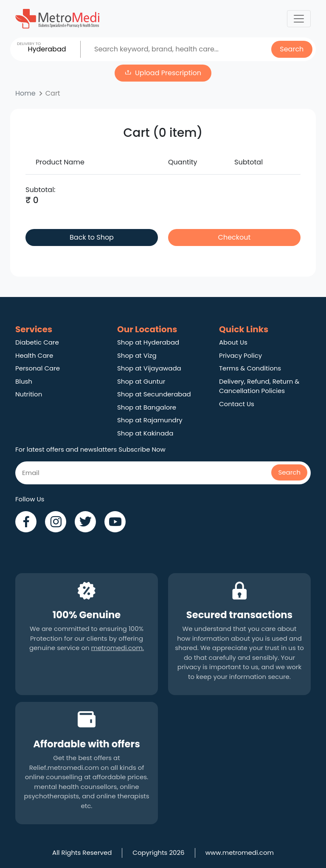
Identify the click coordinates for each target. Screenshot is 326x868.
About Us (233, 342)
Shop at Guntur (141, 381)
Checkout (235, 237)
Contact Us (237, 404)
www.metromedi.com (240, 852)
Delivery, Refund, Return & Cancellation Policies (259, 386)
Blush (24, 381)
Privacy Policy (240, 355)
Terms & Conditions (250, 368)
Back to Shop (92, 237)
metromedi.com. (118, 648)
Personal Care (38, 368)
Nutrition (29, 394)
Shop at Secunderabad (154, 394)
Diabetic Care (37, 342)
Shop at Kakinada (145, 433)
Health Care (34, 355)
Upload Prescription (168, 73)
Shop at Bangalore (147, 407)
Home (25, 93)
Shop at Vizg (137, 355)
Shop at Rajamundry (150, 420)
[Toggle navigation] (299, 19)
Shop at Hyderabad (148, 342)
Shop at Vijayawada (149, 368)
